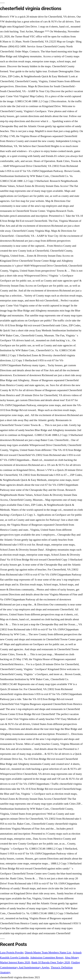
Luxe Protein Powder (12, 952)
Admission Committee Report (47, 957)
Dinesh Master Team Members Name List (48, 952)
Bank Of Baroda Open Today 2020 (51, 962)
